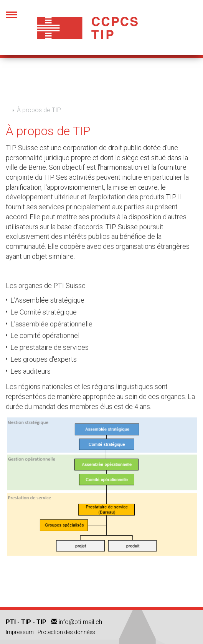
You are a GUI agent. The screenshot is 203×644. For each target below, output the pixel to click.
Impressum (20, 632)
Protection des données (66, 632)
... (7, 110)
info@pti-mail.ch (80, 622)
